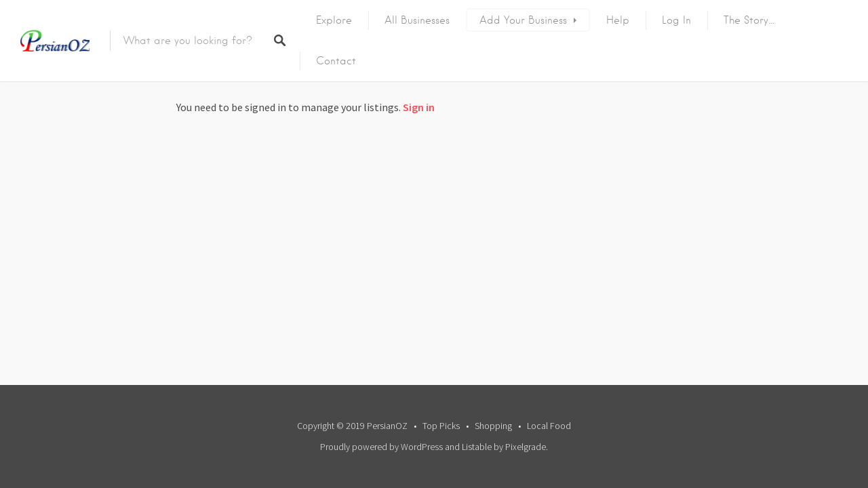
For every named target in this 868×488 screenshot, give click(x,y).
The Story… (749, 20)
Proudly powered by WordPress (381, 447)
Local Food (549, 426)
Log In (676, 20)
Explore (334, 20)
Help (618, 20)
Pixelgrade (526, 447)
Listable (477, 447)
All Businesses (417, 20)
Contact (336, 61)
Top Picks (441, 426)
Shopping (493, 426)
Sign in (419, 107)
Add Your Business (523, 20)
